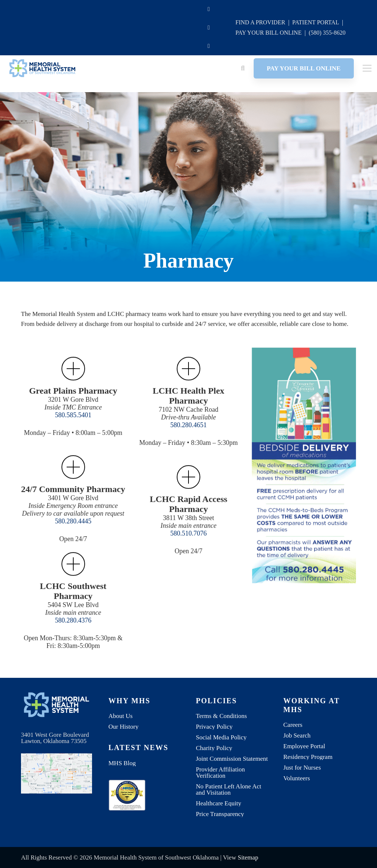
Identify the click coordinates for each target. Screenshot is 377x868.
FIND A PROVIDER (260, 22)
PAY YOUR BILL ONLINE (268, 33)
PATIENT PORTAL (316, 22)
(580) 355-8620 (327, 33)
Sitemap (248, 857)
